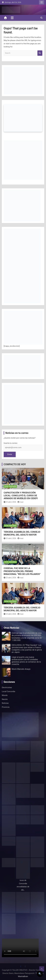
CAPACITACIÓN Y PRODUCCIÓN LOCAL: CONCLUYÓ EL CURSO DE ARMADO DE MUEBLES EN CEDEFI (21, 496)
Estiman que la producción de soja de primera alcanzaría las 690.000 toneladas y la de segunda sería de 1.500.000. (27, 637)
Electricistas (7, 687)
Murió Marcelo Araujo (21, 669)
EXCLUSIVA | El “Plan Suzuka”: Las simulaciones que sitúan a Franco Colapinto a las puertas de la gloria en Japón (27, 649)
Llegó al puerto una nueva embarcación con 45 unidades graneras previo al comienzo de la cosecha (26, 661)
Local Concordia (10, 486)
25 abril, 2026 (10, 502)
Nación (5, 699)
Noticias (5, 703)
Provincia (6, 707)
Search (40, 53)
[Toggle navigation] (12, 18)
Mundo (5, 695)
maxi (20, 502)
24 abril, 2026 (10, 614)
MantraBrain (23, 976)
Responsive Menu (42, 2)
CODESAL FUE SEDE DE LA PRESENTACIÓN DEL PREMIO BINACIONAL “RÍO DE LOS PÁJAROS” (22, 571)
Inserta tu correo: (11, 443)
